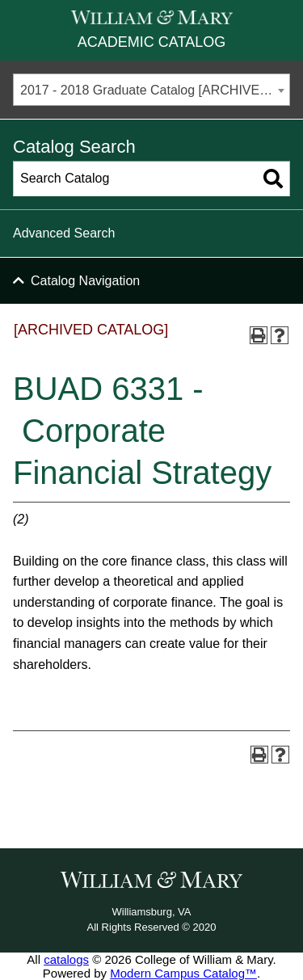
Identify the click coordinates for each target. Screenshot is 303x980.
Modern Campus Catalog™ (183, 973)
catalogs (66, 959)
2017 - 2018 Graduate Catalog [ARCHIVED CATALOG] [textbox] (155, 90)
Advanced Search (64, 233)
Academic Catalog (151, 42)
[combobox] (151, 90)
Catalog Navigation (85, 281)
